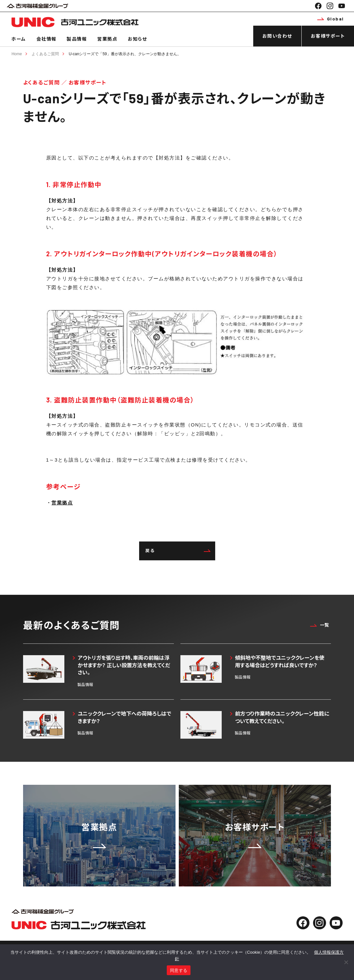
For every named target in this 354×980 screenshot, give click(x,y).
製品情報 (77, 39)
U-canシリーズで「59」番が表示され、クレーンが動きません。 (125, 54)
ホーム (19, 39)
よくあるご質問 (45, 54)
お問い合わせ (277, 36)
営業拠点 (107, 39)
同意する (179, 970)
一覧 (320, 625)
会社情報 (46, 39)
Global (331, 19)
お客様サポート (328, 36)
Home (17, 54)
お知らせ (137, 39)
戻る (178, 551)
